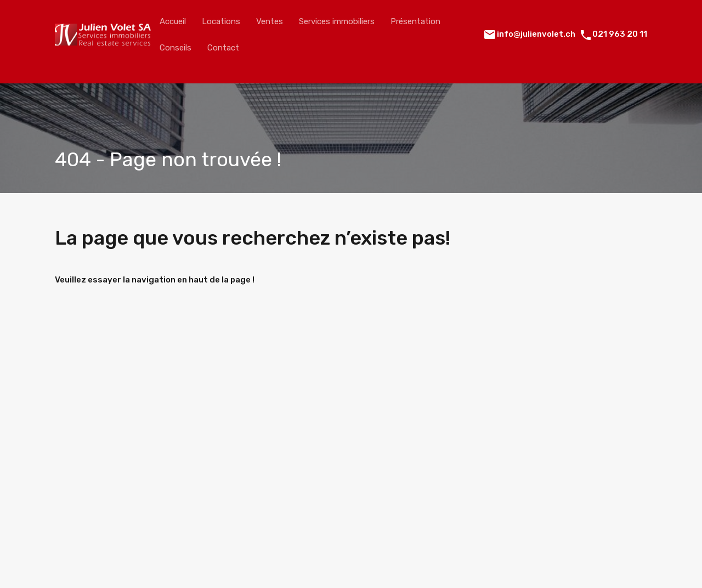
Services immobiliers (337, 21)
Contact (223, 48)
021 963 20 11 (620, 34)
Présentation (415, 21)
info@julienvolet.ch (536, 34)
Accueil (173, 21)
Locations (221, 21)
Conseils (175, 48)
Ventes (270, 21)
